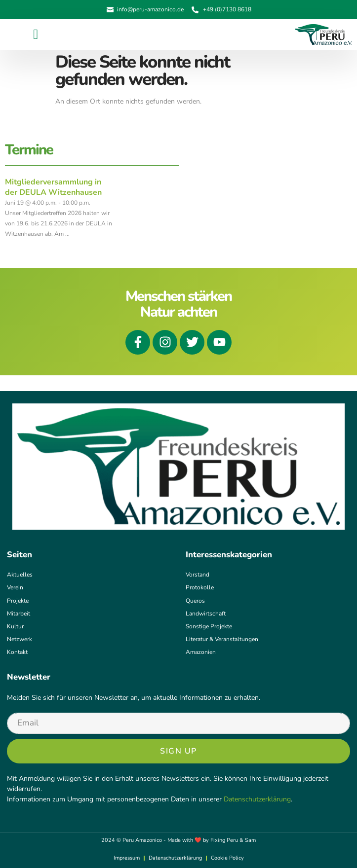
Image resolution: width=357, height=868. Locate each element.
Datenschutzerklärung (257, 799)
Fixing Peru (224, 840)
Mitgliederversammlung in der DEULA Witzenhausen (53, 187)
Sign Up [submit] (178, 751)
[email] (178, 723)
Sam (250, 840)
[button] (36, 35)
